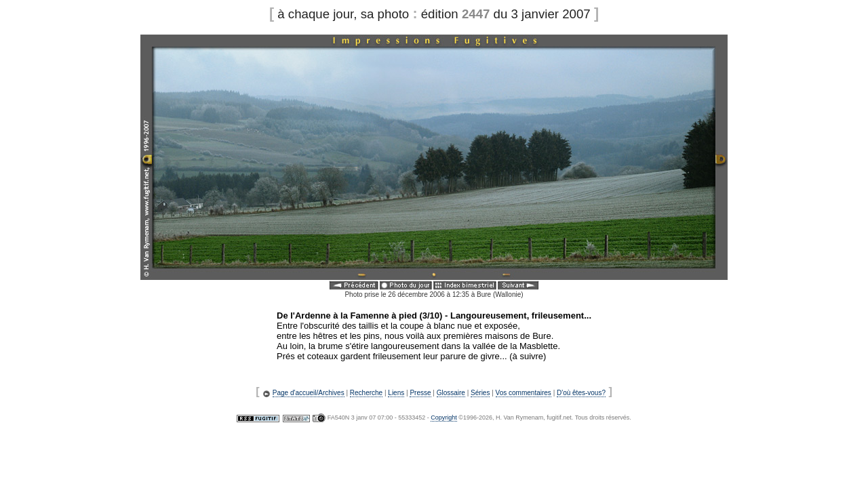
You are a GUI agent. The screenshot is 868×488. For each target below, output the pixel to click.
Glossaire (451, 393)
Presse (420, 393)
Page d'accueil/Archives (309, 393)
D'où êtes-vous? (581, 393)
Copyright (444, 418)
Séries (480, 393)
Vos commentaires (524, 393)
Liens (396, 393)
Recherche (366, 393)
